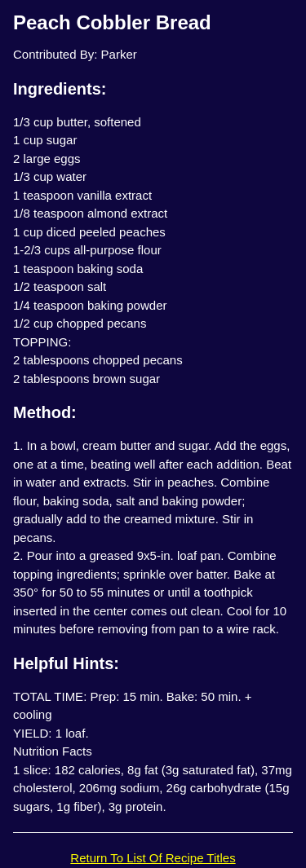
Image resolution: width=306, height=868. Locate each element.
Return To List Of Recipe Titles (153, 858)
